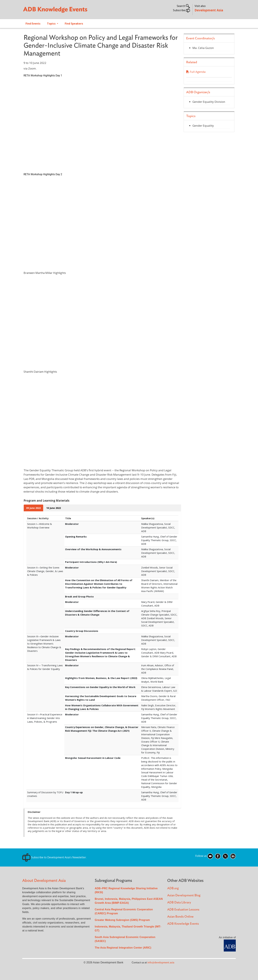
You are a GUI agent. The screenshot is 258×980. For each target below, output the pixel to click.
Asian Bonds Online (180, 917)
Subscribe (181, 10)
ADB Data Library (179, 903)
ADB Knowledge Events (183, 924)
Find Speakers (74, 24)
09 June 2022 (33, 508)
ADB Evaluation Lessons (183, 910)
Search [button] (183, 6)
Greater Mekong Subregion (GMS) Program (122, 920)
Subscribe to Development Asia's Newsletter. (54, 857)
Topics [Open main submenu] (52, 24)
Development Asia (209, 10)
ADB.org (173, 888)
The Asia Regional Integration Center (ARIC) (123, 948)
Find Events (33, 24)
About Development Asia (44, 881)
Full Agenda (196, 72)
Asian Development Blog (184, 895)
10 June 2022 (54, 508)
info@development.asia (161, 963)
